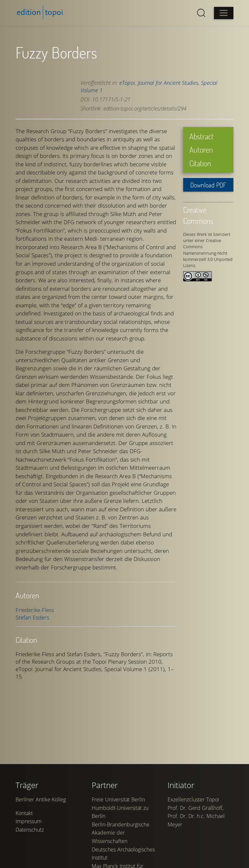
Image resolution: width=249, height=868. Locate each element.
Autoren (201, 150)
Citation (200, 163)
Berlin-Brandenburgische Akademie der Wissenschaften (121, 833)
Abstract (202, 136)
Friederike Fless (35, 610)
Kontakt (24, 813)
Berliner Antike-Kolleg (41, 799)
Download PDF (208, 185)
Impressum (29, 821)
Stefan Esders (32, 617)
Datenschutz (30, 830)
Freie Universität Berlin (118, 799)
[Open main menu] (224, 13)
